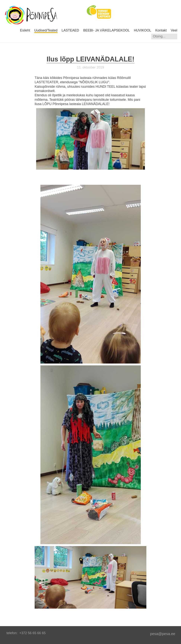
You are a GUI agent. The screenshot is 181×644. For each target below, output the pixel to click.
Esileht (25, 30)
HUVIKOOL (143, 30)
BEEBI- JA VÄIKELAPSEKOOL (107, 30)
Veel (174, 30)
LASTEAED (70, 30)
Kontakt (161, 30)
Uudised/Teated (46, 30)
